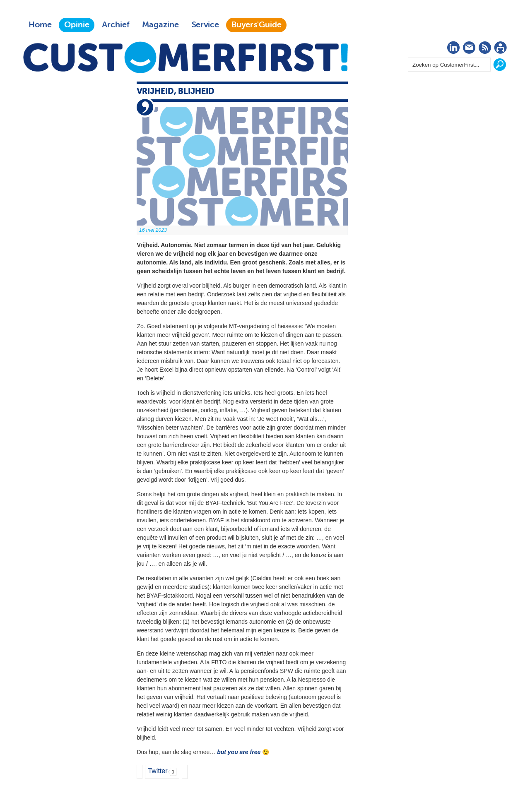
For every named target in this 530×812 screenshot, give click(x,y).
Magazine (160, 25)
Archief (116, 25)
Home (40, 25)
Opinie (77, 25)
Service (205, 25)
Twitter (158, 771)
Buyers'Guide (257, 25)
